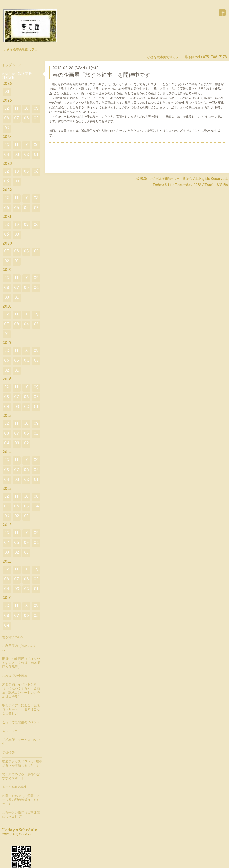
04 (7, 155)
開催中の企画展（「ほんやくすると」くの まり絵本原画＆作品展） (21, 663)
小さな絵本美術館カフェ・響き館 (169, 179)
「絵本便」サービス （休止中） (21, 742)
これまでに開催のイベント (21, 723)
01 (36, 155)
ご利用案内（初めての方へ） (19, 648)
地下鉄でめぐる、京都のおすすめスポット (21, 777)
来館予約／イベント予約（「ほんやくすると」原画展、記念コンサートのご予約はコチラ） (21, 691)
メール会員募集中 (15, 787)
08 (7, 119)
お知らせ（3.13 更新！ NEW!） (18, 76)
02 (27, 155)
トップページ (12, 65)
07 (17, 119)
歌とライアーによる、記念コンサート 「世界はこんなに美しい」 (21, 710)
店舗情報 (8, 753)
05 (36, 119)
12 (7, 109)
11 (17, 109)
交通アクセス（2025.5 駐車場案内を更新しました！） (22, 764)
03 (7, 92)
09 (36, 109)
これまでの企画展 (15, 676)
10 (26, 109)
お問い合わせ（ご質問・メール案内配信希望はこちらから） (21, 800)
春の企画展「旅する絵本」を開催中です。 (104, 75)
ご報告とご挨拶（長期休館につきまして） (21, 815)
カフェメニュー (13, 731)
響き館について (13, 638)
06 (26, 119)
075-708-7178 (215, 57)
